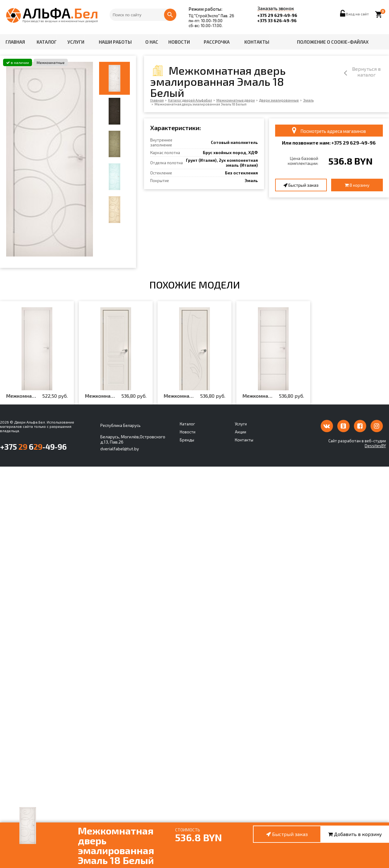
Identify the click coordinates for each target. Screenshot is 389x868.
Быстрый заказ (301, 185)
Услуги (76, 42)
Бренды (187, 440)
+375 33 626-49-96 (277, 20)
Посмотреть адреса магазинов (329, 130)
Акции (241, 432)
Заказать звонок (276, 9)
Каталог (47, 42)
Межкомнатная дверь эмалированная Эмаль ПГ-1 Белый (100, 396)
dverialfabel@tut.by (120, 449)
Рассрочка (217, 42)
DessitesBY (375, 446)
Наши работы (115, 42)
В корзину (357, 185)
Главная (15, 42)
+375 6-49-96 (33, 447)
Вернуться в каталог (356, 73)
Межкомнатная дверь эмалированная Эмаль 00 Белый (22, 396)
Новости (179, 42)
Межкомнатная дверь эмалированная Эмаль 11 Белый (258, 396)
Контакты (257, 42)
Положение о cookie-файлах (333, 42)
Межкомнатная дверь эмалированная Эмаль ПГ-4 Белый (179, 396)
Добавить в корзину (355, 834)
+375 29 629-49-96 (277, 15)
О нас (152, 42)
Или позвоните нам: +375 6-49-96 (329, 143)
